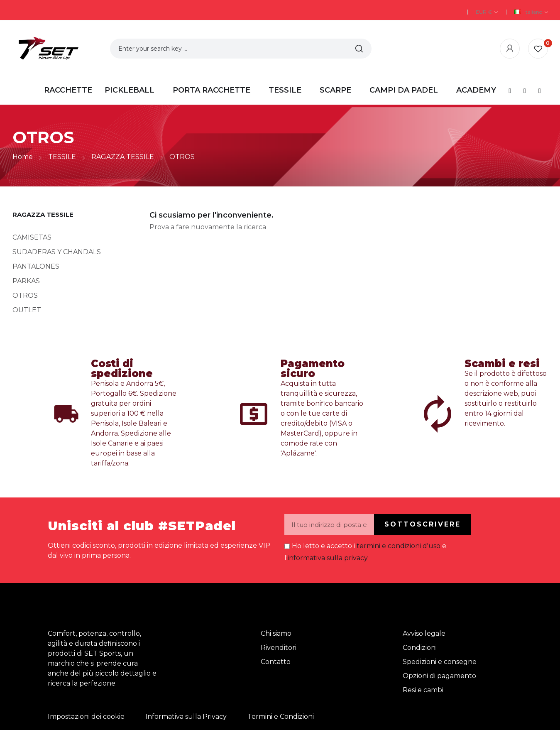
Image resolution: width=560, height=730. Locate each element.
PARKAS (26, 281)
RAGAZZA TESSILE (43, 214)
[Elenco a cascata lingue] (531, 12)
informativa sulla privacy (328, 558)
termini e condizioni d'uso (399, 546)
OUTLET (27, 310)
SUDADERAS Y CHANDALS (57, 252)
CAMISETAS (32, 237)
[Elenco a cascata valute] (487, 12)
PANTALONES (36, 266)
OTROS (25, 295)
